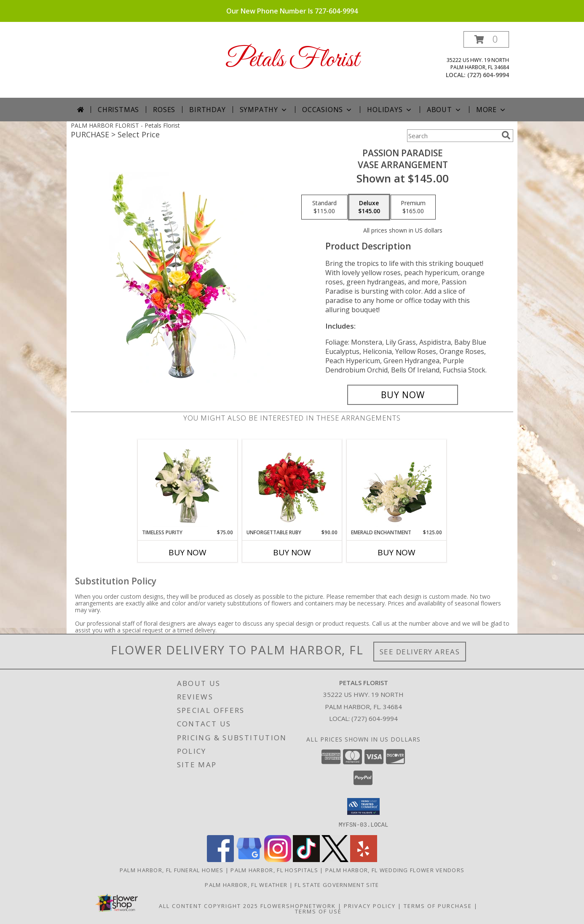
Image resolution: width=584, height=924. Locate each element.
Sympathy (264, 110)
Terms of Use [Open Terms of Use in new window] (318, 911)
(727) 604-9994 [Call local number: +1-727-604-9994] (488, 75)
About (445, 110)
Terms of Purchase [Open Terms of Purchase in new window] (438, 905)
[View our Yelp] (364, 859)
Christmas (118, 110)
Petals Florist (292, 60)
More (492, 110)
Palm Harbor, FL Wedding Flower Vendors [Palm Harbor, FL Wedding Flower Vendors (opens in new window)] (395, 870)
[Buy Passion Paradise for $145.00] (403, 395)
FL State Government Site (337, 884)
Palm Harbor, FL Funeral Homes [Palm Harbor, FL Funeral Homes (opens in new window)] (172, 870)
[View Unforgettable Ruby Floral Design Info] (292, 484)
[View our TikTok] (306, 859)
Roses (164, 110)
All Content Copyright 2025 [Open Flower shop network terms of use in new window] (209, 905)
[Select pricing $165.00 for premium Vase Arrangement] (413, 207)
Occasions (328, 110)
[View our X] (335, 859)
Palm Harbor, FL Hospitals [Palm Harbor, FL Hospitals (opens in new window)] (274, 870)
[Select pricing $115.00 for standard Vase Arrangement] (324, 207)
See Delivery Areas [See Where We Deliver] (420, 652)
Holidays (390, 110)
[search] (506, 135)
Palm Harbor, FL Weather (246, 884)
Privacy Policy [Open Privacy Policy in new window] (370, 905)
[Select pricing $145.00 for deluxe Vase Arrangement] (369, 207)
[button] (486, 39)
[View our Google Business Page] (249, 859)
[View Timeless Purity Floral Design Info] (188, 484)
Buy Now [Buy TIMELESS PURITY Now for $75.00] (188, 552)
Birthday (207, 110)
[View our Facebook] (220, 859)
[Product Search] (453, 136)
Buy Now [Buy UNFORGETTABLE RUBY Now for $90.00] (292, 552)
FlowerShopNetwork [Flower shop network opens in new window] (298, 905)
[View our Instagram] (278, 859)
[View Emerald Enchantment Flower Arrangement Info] (397, 484)
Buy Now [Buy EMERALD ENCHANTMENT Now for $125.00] (396, 552)
